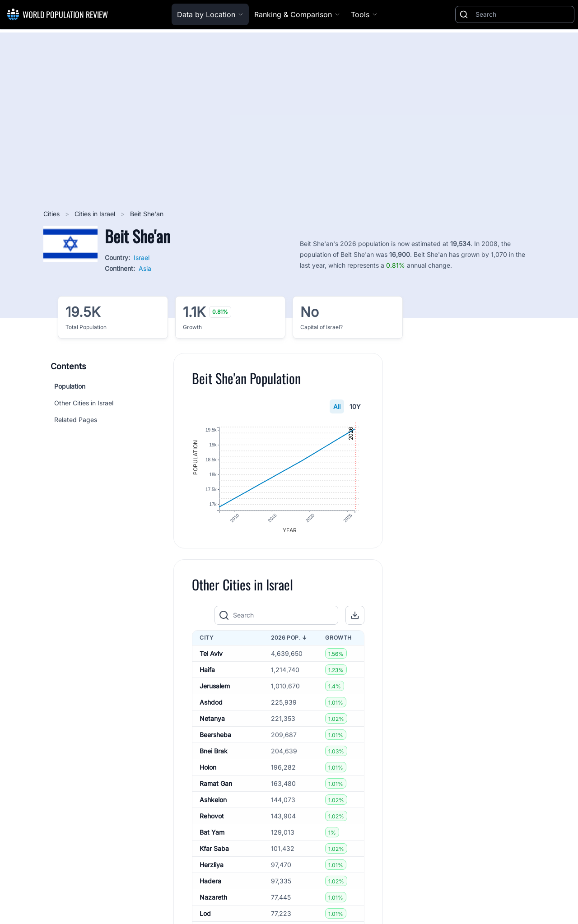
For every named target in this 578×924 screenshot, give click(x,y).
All (337, 406)
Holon (208, 768)
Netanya (212, 719)
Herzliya (212, 865)
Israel (142, 258)
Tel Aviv (211, 654)
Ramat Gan (216, 784)
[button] (355, 616)
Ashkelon (213, 800)
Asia (145, 268)
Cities (52, 214)
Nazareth (213, 898)
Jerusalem (215, 686)
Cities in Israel (96, 214)
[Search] (523, 14)
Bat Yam (212, 833)
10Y (355, 406)
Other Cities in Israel (84, 403)
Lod (205, 914)
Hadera (210, 881)
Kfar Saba (214, 849)
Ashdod (211, 703)
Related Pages (76, 420)
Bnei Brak (214, 751)
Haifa (207, 670)
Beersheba (215, 735)
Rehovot (212, 816)
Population (70, 386)
